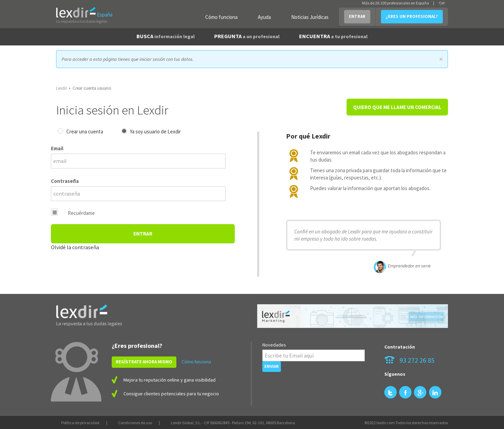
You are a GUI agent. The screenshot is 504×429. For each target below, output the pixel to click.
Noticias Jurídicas (310, 17)
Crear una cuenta (85, 131)
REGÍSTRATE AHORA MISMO (144, 362)
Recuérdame (81, 213)
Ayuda (264, 17)
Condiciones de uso (135, 423)
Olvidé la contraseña (75, 247)
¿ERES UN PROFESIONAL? (412, 16)
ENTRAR (357, 16)
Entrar (143, 234)
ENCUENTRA (333, 36)
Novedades (274, 345)
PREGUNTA (247, 36)
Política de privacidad (80, 423)
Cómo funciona (221, 17)
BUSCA (166, 36)
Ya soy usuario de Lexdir (155, 131)
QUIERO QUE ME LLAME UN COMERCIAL (397, 107)
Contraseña (65, 181)
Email (57, 148)
